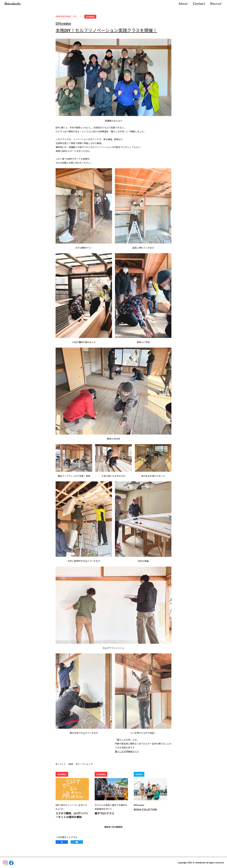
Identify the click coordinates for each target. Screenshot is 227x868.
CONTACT (199, 4)
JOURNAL (90, 17)
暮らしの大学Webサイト (127, 752)
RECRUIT (216, 4)
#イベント (61, 764)
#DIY (71, 764)
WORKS (139, 774)
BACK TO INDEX (113, 827)
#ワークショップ (84, 764)
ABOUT (183, 4)
